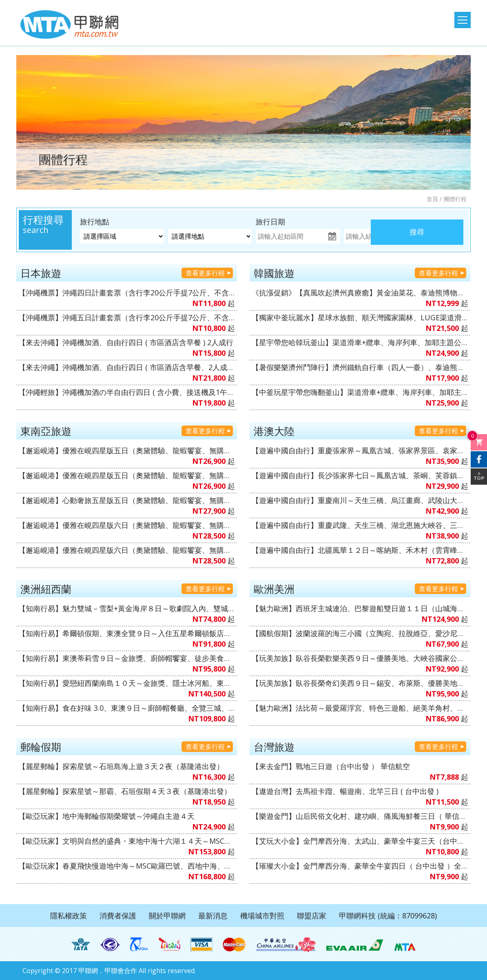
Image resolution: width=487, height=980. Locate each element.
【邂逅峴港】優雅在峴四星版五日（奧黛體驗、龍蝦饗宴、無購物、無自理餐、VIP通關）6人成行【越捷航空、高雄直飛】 (127, 450)
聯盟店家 (312, 916)
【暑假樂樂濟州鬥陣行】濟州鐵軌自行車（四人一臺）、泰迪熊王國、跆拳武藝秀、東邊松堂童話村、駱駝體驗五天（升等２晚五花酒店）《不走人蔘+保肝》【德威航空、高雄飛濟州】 (360, 367)
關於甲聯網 (167, 916)
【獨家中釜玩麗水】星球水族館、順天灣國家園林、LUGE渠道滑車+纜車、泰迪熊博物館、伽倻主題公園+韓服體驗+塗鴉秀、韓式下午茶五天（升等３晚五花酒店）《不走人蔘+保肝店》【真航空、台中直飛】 (360, 317)
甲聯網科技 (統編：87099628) (388, 916)
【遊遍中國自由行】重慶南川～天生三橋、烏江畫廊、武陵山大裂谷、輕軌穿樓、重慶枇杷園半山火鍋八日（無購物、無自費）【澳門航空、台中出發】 (360, 500)
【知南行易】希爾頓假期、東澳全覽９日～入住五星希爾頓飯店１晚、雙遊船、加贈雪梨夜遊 (127, 633)
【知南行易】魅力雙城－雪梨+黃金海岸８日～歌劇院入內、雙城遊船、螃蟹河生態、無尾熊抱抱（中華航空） (127, 608)
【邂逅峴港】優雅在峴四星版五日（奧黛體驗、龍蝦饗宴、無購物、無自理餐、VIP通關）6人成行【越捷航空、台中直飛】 (127, 475)
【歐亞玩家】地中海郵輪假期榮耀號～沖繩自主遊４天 (106, 816)
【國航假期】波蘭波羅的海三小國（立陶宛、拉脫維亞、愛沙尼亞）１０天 (360, 633)
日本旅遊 (41, 273)
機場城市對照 (262, 916)
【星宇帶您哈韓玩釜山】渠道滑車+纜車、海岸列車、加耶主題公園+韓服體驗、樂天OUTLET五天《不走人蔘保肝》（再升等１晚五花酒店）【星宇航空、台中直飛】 (360, 342)
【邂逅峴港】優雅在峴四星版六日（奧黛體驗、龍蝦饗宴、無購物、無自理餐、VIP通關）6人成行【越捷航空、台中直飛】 (127, 525)
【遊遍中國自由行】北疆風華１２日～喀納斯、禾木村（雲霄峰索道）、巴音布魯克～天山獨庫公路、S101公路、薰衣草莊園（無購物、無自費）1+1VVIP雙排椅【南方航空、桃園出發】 (360, 550)
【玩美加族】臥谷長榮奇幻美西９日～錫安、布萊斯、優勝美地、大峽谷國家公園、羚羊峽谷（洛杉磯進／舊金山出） (360, 683)
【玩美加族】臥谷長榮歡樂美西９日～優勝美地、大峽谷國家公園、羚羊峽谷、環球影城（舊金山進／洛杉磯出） (360, 658)
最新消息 (213, 916)
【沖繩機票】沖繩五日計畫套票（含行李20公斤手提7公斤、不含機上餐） (127, 317)
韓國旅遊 (274, 273)
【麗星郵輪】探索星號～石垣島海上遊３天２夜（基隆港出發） (121, 766)
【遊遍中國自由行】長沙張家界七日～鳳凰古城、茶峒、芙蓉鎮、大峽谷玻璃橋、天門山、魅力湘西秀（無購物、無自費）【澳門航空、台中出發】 (360, 475)
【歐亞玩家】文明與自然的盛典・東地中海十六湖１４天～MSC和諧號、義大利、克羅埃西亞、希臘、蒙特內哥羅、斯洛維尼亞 (127, 841)
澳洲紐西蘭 (46, 589)
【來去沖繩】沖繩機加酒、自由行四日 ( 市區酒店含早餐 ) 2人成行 (126, 342)
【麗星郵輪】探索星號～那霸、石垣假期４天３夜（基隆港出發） (125, 791)
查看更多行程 (205, 273)
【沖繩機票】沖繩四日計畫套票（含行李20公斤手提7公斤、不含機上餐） (127, 293)
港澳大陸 (274, 431)
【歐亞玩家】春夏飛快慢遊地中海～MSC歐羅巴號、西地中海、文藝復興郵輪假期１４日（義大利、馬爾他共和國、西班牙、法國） (127, 866)
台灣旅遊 (274, 747)
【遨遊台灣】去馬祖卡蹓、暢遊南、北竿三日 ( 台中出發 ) (345, 791)
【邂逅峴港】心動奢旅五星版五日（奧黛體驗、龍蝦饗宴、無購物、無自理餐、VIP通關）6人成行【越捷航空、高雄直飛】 (127, 500)
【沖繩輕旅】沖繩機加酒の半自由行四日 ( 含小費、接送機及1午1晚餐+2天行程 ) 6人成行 (127, 392)
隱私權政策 (69, 916)
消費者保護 (118, 916)
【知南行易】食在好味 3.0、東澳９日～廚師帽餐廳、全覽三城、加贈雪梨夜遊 (127, 708)
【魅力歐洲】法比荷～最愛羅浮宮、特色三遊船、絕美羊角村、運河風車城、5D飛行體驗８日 (360, 708)
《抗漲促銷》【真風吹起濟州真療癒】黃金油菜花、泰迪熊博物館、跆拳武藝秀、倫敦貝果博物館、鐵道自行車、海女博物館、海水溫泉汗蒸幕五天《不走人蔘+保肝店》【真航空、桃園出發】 (360, 293)
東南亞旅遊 (46, 431)
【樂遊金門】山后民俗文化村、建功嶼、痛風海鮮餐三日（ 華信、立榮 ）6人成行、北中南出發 (360, 816)
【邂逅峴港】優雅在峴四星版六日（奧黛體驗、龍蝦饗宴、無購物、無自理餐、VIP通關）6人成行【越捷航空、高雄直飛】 (127, 550)
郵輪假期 (41, 747)
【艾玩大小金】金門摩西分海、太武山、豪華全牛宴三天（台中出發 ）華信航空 (360, 841)
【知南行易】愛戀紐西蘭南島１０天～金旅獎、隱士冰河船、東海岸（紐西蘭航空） (127, 683)
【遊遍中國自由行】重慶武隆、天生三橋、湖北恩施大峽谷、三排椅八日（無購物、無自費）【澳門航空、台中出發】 (360, 525)
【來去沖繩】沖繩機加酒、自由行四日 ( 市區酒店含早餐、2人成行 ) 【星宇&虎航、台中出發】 (127, 367)
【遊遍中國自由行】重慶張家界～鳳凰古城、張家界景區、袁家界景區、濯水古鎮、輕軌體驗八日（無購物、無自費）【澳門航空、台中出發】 (360, 450)
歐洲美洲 (274, 589)
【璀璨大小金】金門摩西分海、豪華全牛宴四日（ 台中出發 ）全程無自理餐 (360, 866)
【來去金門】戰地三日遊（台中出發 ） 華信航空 (331, 766)
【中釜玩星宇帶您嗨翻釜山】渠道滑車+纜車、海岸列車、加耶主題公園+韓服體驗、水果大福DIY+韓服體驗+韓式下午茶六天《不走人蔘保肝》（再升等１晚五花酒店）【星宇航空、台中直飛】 (360, 392)
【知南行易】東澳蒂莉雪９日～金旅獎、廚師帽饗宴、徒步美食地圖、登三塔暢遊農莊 (127, 658)
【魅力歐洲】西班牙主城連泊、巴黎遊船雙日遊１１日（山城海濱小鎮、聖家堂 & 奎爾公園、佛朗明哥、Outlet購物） (360, 608)
